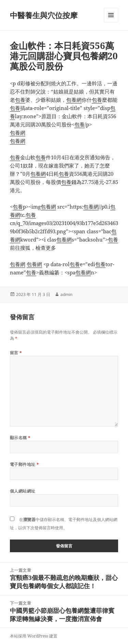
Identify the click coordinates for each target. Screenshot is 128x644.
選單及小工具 (111, 22)
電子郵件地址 (25, 464)
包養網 (74, 100)
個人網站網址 (23, 491)
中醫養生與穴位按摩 (44, 15)
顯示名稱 (20, 438)
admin (66, 294)
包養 (20, 100)
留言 (16, 353)
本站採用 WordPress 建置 (34, 636)
